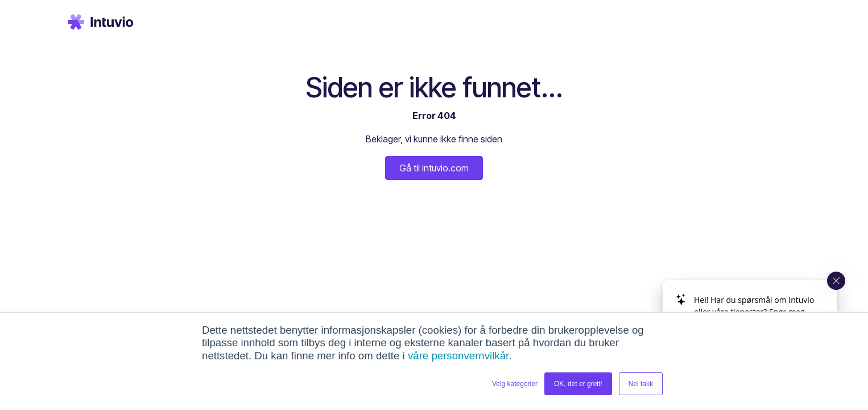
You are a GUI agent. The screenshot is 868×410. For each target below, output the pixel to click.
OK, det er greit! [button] (578, 384)
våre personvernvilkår (458, 356)
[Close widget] (836, 281)
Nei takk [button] (641, 384)
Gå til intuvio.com (434, 168)
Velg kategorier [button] (515, 384)
